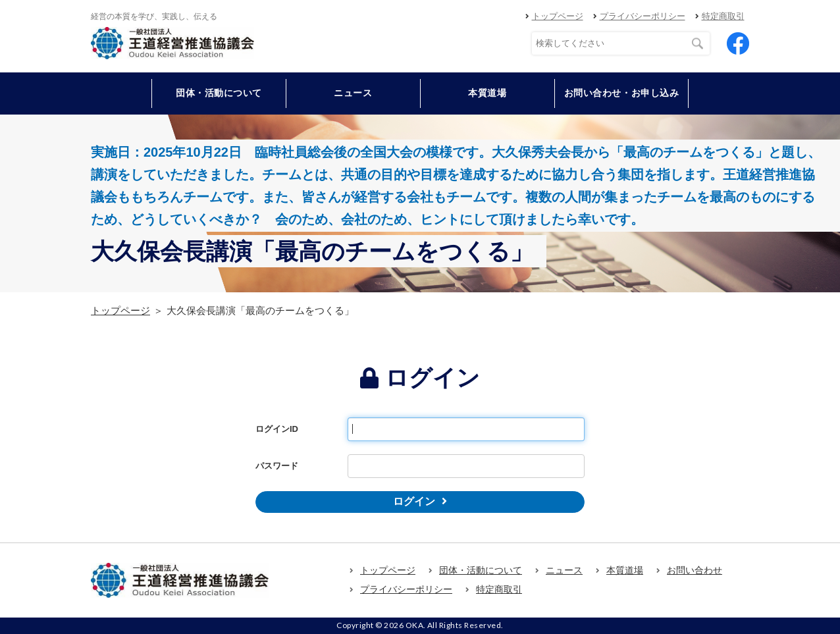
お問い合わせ (695, 570)
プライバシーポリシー (643, 16)
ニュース (353, 93)
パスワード (277, 466)
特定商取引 (723, 16)
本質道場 (487, 93)
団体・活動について (481, 570)
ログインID (277, 429)
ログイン (414, 501)
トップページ (558, 16)
